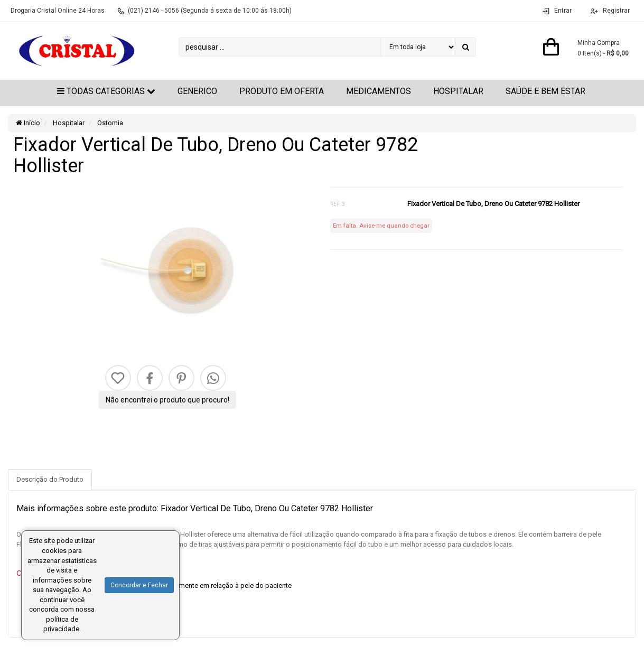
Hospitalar (458, 91)
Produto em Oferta (282, 91)
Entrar (563, 11)
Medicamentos (379, 91)
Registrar (615, 11)
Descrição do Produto (50, 479)
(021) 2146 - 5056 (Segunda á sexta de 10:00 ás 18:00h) (210, 11)
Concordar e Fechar (139, 585)
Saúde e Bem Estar (545, 91)
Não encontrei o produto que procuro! (167, 400)
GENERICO (197, 91)
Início (28, 123)
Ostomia (109, 123)
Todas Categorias (106, 91)
